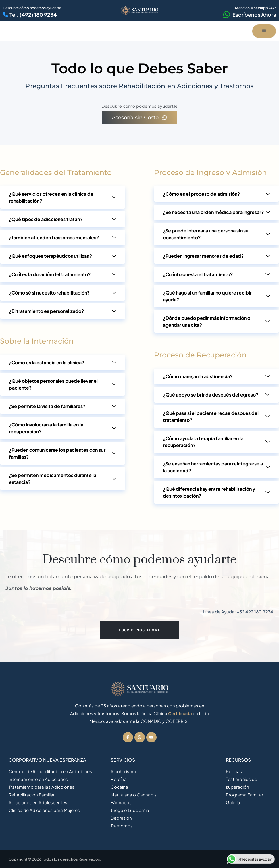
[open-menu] (264, 31)
